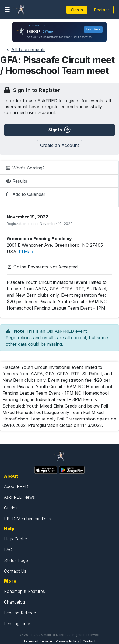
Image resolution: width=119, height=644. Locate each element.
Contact (89, 641)
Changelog (15, 602)
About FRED (16, 486)
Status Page (16, 560)
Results (16, 181)
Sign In (77, 10)
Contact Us (15, 571)
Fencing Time (17, 624)
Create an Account (59, 145)
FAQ (8, 550)
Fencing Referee (20, 613)
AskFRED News (20, 497)
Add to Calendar (26, 194)
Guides (11, 508)
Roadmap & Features (24, 591)
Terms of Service (38, 641)
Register (102, 10)
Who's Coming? (25, 168)
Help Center (16, 539)
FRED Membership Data (28, 519)
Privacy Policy (67, 641)
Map (25, 252)
